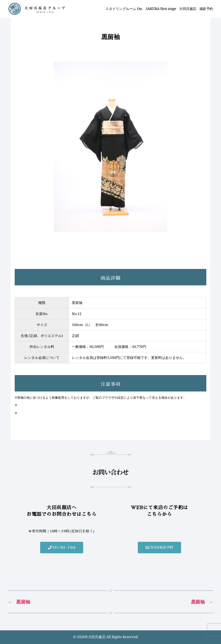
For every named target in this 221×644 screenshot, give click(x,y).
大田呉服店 (188, 9)
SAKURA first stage (161, 9)
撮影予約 (206, 9)
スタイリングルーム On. (124, 9)
